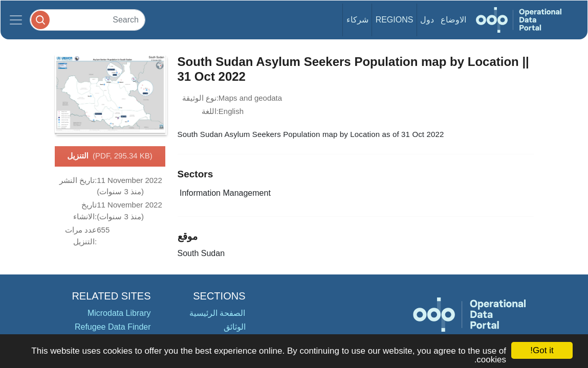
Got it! (542, 350)
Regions (395, 20)
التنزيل (110, 156)
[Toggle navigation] (16, 20)
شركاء (357, 20)
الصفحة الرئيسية (217, 313)
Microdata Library (119, 313)
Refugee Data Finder (113, 327)
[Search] (88, 20)
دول (427, 20)
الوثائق (235, 327)
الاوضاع (453, 20)
